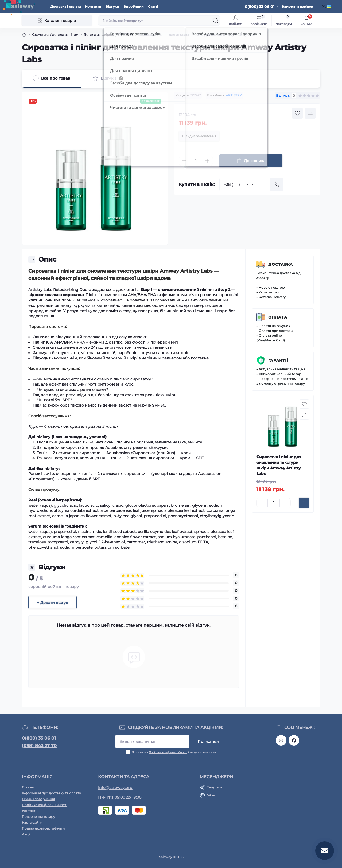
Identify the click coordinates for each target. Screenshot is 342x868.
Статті (153, 7)
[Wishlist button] (297, 113)
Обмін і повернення (38, 799)
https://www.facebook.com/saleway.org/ (294, 740)
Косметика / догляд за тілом (55, 35)
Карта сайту (32, 822)
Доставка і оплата (65, 7)
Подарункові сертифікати (43, 828)
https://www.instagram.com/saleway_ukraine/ (281, 740)
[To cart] (304, 503)
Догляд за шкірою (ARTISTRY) (108, 35)
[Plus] (207, 161)
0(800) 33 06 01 (39, 738)
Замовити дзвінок (298, 7)
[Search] (216, 21)
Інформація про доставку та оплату (51, 793)
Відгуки (112, 7)
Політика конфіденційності (168, 752)
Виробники (134, 7)
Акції (26, 834)
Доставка (281, 264)
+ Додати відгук (53, 603)
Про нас (29, 787)
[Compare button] (310, 113)
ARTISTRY (234, 95)
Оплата (278, 317)
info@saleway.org (115, 788)
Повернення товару (38, 817)
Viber (211, 795)
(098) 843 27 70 (39, 746)
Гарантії (278, 360)
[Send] (277, 184)
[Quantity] (196, 161)
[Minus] (184, 161)
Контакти (93, 7)
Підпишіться (208, 741)
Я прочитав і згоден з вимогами (174, 752)
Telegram (215, 787)
